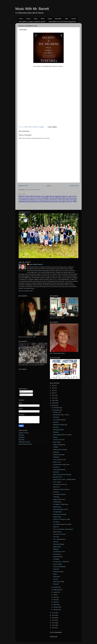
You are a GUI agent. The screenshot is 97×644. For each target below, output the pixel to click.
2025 (54, 388)
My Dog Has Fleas (58, 430)
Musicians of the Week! (60, 514)
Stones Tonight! (58, 564)
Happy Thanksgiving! (59, 445)
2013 (54, 623)
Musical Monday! (58, 557)
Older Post (74, 186)
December (57, 408)
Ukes (66, 19)
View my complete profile (26, 291)
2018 (54, 405)
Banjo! (55, 574)
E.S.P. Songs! (57, 482)
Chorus (28, 19)
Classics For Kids (24, 433)
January (56, 610)
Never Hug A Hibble (59, 582)
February (56, 607)
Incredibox (22, 437)
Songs (50, 19)
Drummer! (56, 584)
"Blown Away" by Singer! (60, 450)
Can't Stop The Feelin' (59, 534)
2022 (54, 395)
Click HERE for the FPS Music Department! (62, 22)
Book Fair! (56, 527)
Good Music (57, 577)
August (56, 592)
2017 (54, 613)
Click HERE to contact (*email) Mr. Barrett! (32, 22)
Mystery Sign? (57, 507)
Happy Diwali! (57, 547)
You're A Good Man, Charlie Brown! (63, 529)
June (55, 597)
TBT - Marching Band (59, 539)
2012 (54, 625)
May (55, 600)
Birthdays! (56, 549)
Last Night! (56, 559)
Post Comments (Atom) (33, 190)
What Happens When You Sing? (62, 435)
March (55, 605)
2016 (54, 615)
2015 (54, 618)
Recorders (58, 19)
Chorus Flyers (57, 554)
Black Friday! (57, 442)
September (57, 590)
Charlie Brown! (57, 502)
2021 (54, 398)
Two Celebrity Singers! (60, 420)
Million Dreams (57, 532)
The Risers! (56, 522)
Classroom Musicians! (59, 567)
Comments (24, 395)
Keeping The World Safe (60, 425)
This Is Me (56, 537)
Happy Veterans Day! (59, 499)
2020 (54, 400)
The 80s (55, 579)
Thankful (56, 447)
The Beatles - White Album (61, 504)
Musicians (56, 432)
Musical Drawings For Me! (61, 509)
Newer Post (23, 186)
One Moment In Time (59, 552)
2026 (54, 385)
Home (21, 19)
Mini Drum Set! (57, 477)
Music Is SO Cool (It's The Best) (62, 475)
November (57, 410)
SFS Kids (21, 435)
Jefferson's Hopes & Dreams (61, 489)
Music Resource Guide (25, 444)
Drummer (56, 422)
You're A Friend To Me (59, 460)
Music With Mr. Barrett (32, 9)
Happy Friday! (57, 517)
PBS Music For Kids (24, 442)
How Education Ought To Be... (62, 464)
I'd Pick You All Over (59, 440)
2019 (54, 403)
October (56, 587)
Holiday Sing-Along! (59, 455)
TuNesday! (56, 457)
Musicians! (56, 417)
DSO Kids (21, 440)
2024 (54, 390)
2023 (54, 393)
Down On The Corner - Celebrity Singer (64, 479)
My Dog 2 (56, 427)
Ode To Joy (56, 487)
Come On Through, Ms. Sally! (62, 519)
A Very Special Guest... (60, 470)
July (55, 595)
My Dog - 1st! (57, 412)
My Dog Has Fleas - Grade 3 (61, 415)
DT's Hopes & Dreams (59, 494)
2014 (54, 620)
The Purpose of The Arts (60, 484)
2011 (54, 628)
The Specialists (57, 512)
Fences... (56, 437)
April (55, 602)
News (36, 19)
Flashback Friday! (58, 572)
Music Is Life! (57, 462)
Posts (22, 391)
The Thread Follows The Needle (62, 524)
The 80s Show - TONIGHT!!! (61, 562)
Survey (74, 19)
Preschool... (57, 467)
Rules (43, 19)
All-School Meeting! (59, 544)
